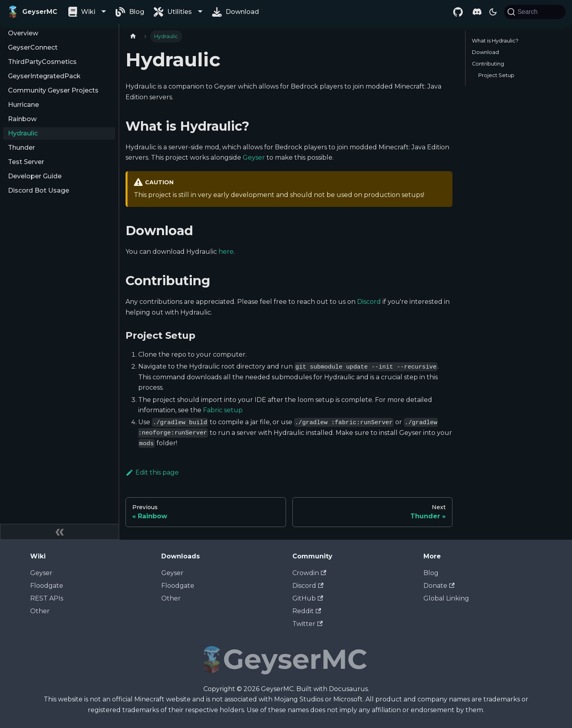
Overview (23, 33)
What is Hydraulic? (495, 41)
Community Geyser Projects (53, 90)
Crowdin (309, 573)
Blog (137, 12)
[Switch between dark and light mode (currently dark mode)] (493, 12)
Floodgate (47, 586)
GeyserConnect (33, 47)
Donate (439, 586)
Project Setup (496, 75)
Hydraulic (23, 133)
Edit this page (152, 472)
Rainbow (22, 119)
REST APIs (47, 598)
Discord (369, 302)
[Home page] (133, 36)
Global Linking (446, 598)
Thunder (21, 148)
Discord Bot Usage (39, 190)
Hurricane (23, 105)
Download (242, 12)
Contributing (488, 64)
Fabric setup (223, 410)
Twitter (307, 624)
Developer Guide (35, 176)
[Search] (535, 12)
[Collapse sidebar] (60, 532)
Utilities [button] (180, 12)
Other (40, 611)
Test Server (26, 162)
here (226, 252)
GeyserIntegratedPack (44, 76)
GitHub (308, 598)
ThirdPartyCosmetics (42, 62)
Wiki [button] (88, 12)
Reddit (307, 611)
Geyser (254, 157)
